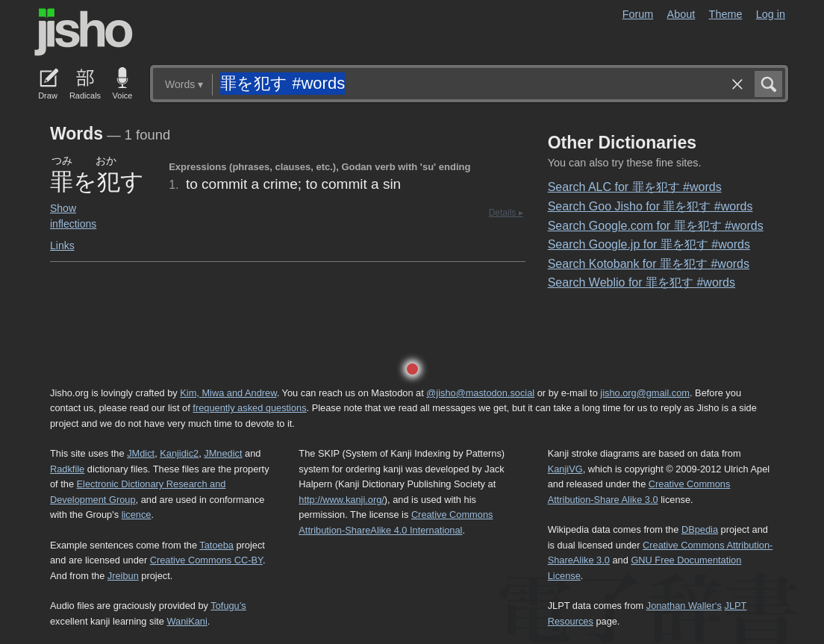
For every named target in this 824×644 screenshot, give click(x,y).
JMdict (141, 453)
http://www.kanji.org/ (341, 500)
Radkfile (67, 469)
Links (62, 246)
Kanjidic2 (179, 453)
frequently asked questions (249, 408)
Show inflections (73, 216)
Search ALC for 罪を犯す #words (635, 187)
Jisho (84, 32)
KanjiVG (565, 469)
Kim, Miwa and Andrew (228, 393)
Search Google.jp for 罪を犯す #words (649, 244)
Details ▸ (506, 213)
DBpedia (700, 529)
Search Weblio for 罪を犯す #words (642, 282)
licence (137, 515)
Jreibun (123, 576)
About (681, 14)
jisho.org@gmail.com (645, 393)
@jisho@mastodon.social (480, 393)
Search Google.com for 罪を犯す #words (656, 226)
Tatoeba (216, 545)
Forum (638, 14)
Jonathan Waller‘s (684, 606)
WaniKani (187, 621)
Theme (726, 14)
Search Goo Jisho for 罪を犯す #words (650, 206)
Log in (771, 14)
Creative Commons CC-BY (206, 560)
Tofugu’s (228, 606)
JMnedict (223, 453)
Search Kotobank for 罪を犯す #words (649, 264)
